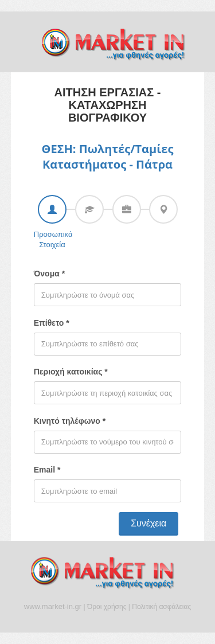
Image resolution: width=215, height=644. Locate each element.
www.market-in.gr (53, 606)
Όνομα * (49, 274)
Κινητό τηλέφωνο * (70, 421)
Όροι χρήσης (107, 607)
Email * (47, 470)
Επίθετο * (52, 323)
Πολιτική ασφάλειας (161, 607)
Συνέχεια (148, 523)
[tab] (52, 209)
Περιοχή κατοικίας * (71, 372)
